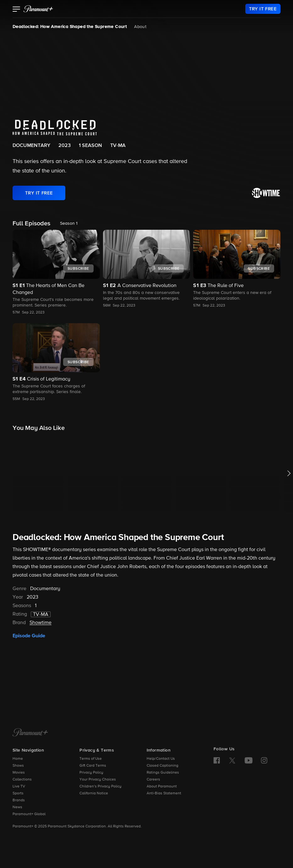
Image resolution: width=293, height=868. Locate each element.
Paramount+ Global (29, 814)
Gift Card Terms (93, 766)
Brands (19, 800)
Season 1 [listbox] (69, 223)
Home (18, 759)
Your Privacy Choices (98, 780)
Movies (19, 773)
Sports (18, 793)
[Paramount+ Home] (30, 733)
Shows (18, 766)
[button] (16, 10)
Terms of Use (91, 759)
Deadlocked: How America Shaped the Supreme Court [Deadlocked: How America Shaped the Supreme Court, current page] (70, 27)
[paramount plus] (38, 9)
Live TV (19, 786)
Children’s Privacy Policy (100, 786)
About (140, 27)
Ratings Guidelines (163, 773)
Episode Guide (29, 636)
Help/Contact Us (161, 759)
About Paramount (162, 786)
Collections (22, 780)
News (17, 807)
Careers (153, 780)
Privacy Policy (91, 773)
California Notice (94, 793)
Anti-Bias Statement (164, 793)
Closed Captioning (163, 766)
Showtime (41, 623)
